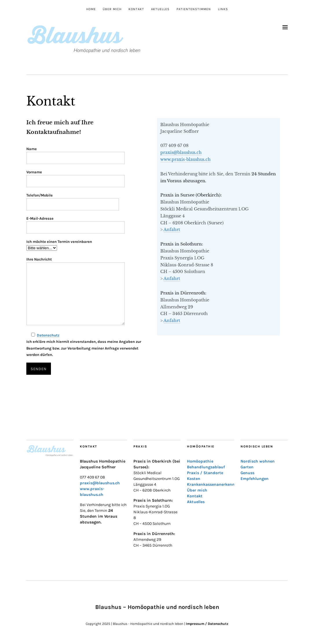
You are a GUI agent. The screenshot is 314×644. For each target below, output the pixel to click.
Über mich (112, 9)
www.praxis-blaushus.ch (186, 159)
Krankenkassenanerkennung (215, 484)
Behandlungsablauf (206, 467)
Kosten (194, 479)
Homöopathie (200, 461)
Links (223, 9)
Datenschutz (48, 335)
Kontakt (136, 9)
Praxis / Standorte (205, 473)
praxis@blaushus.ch (181, 152)
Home (91, 9)
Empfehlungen (255, 479)
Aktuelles (160, 9)
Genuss (247, 473)
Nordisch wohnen (258, 461)
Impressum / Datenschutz (207, 624)
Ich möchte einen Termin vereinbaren (59, 242)
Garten (247, 467)
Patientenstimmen (194, 9)
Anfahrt (172, 230)
